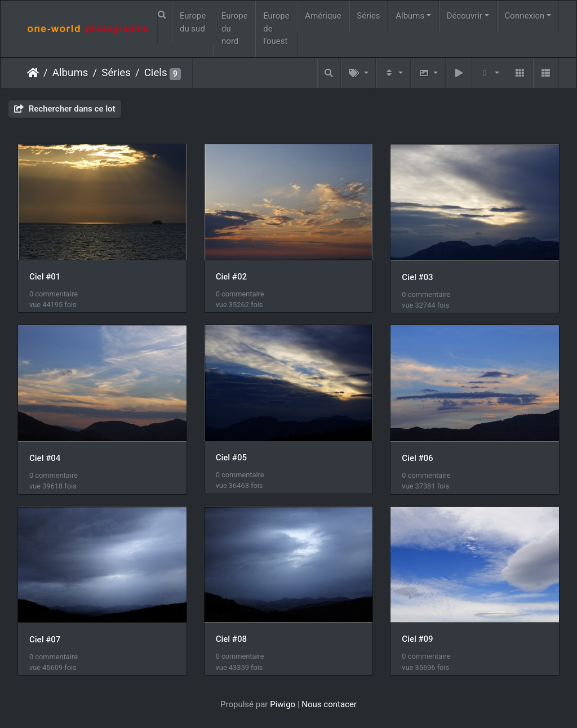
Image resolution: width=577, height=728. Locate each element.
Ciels (156, 73)
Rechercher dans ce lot (65, 109)
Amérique (323, 16)
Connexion (525, 16)
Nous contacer (329, 704)
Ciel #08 (231, 639)
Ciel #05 (231, 458)
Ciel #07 (45, 640)
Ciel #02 (231, 277)
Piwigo (283, 704)
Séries (368, 16)
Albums (410, 16)
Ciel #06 (417, 458)
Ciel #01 (45, 277)
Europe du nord (235, 28)
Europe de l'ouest (276, 28)
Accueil (33, 73)
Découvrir (465, 16)
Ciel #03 (417, 277)
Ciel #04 (45, 458)
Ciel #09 (417, 639)
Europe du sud (193, 22)
